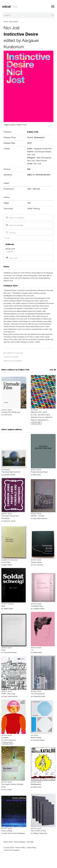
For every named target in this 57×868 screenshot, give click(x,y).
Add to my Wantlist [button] (14, 226)
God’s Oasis (6, 563)
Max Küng (37, 475)
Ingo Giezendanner (40, 519)
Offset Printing (34, 209)
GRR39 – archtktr (38, 516)
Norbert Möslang (18, 834)
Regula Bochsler (39, 697)
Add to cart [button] (12, 258)
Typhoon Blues (36, 563)
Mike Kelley (8, 565)
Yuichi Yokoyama (10, 740)
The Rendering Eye (38, 694)
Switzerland (39, 138)
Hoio (35, 415)
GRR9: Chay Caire (8, 694)
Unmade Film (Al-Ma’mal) (11, 412)
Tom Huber (8, 790)
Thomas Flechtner (10, 653)
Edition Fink (24, 370)
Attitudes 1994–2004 (39, 412)
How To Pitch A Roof (38, 831)
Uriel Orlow (8, 415)
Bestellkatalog (36, 785)
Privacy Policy (20, 848)
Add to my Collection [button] (15, 218)
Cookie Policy (31, 848)
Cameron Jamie (9, 521)
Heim (3, 606)
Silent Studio (42, 161)
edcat (12, 361)
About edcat (8, 842)
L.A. (32, 650)
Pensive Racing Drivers (39, 472)
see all (53, 370)
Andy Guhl (7, 834)
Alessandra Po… (43, 420)
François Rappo (39, 740)
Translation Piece (37, 606)
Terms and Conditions (12, 850)
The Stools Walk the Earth (11, 472)
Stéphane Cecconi (38, 418)
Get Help (30, 842)
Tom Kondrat (38, 565)
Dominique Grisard (43, 152)
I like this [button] (10, 233)
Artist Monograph (11, 22)
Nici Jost (12, 29)
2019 (29, 143)
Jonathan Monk (39, 609)
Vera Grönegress (44, 158)
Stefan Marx (37, 653)
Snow (3, 650)
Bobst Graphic (36, 738)
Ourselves (5, 738)
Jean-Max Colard (44, 415)
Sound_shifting (7, 831)
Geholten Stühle (9, 475)
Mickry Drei (37, 787)
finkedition (15, 357)
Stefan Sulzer (8, 609)
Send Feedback (20, 842)
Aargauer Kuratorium (43, 149)
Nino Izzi (31, 161)
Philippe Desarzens (40, 834)
